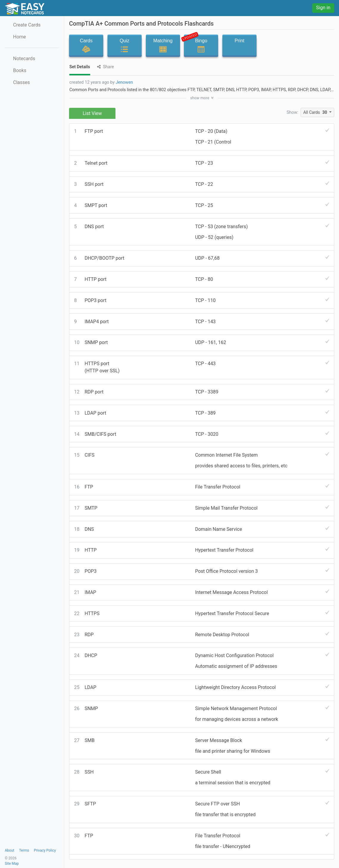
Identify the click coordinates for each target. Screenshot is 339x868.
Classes (21, 82)
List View (92, 113)
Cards (86, 46)
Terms (24, 850)
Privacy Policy (45, 850)
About (10, 850)
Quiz (125, 46)
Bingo (199, 44)
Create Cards (27, 25)
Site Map (12, 864)
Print (239, 46)
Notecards (24, 59)
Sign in (323, 8)
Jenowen (124, 82)
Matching (163, 46)
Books (20, 70)
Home (19, 37)
